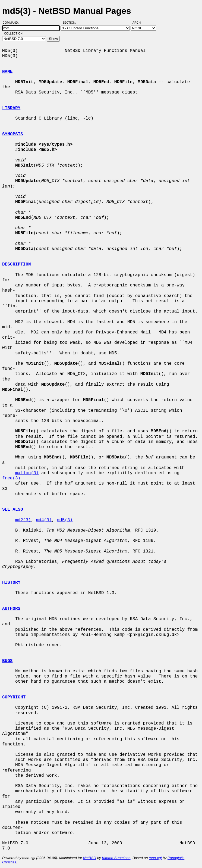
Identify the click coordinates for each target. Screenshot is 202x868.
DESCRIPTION (17, 264)
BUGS (7, 661)
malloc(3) (27, 473)
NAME (7, 72)
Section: (70, 23)
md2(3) (23, 520)
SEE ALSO (13, 510)
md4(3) (44, 520)
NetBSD (90, 858)
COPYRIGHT (14, 697)
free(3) (11, 478)
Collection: (14, 33)
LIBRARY (11, 108)
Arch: (139, 23)
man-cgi (155, 858)
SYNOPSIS (13, 134)
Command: (12, 23)
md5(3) (65, 520)
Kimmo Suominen (116, 858)
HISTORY (11, 583)
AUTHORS (11, 609)
